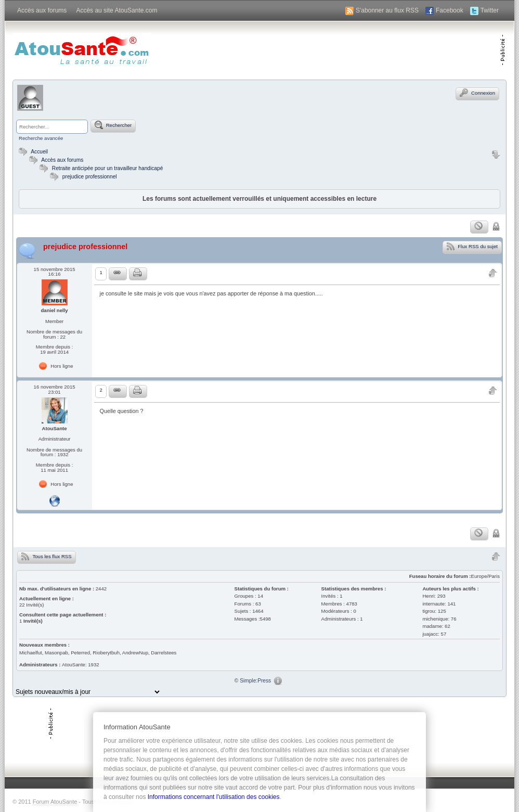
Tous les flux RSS (47, 556)
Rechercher (113, 125)
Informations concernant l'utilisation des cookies (214, 797)
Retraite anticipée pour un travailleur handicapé (108, 168)
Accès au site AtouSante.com (116, 10)
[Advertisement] (378, 49)
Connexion (477, 93)
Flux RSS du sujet (472, 246)
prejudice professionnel (90, 177)
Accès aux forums (42, 10)
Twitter (490, 10)
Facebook (450, 10)
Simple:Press (255, 681)
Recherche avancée (41, 138)
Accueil (32, 152)
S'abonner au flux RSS (387, 10)
